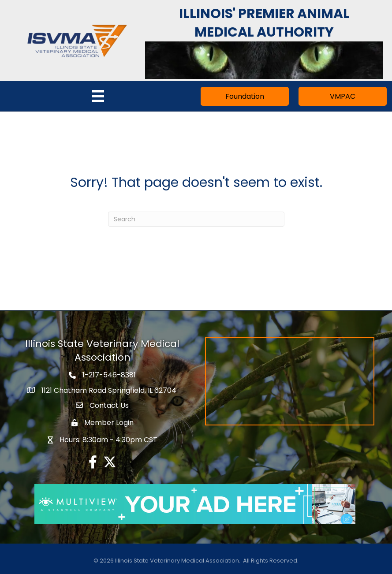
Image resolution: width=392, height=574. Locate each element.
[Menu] (98, 96)
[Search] (196, 219)
